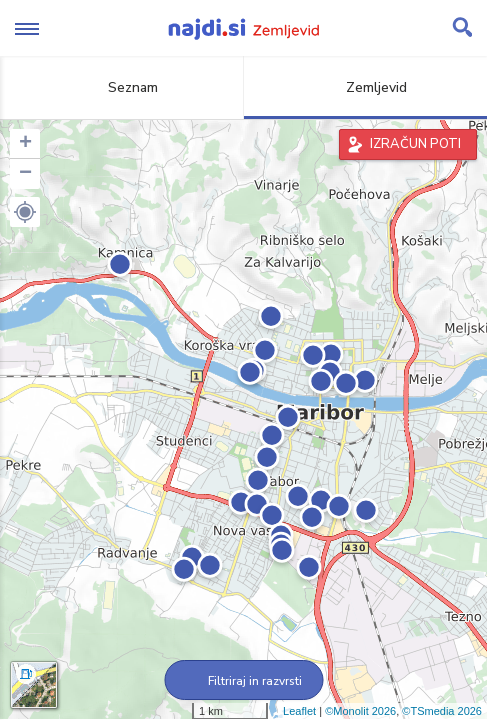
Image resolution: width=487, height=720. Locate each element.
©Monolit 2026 (360, 711)
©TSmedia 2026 (442, 711)
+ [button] (25, 144)
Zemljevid (365, 87)
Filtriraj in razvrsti (243, 681)
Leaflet (299, 711)
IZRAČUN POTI (415, 144)
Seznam (121, 87)
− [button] (25, 174)
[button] (25, 212)
